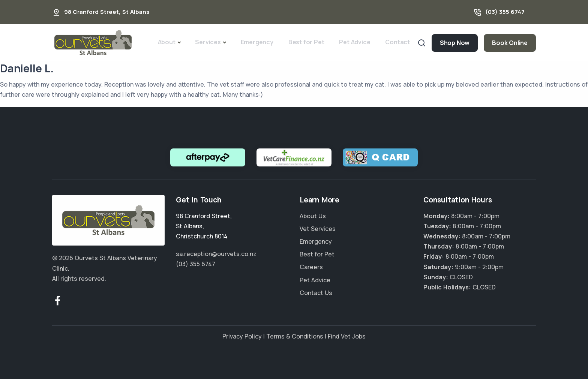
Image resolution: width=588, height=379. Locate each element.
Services (208, 42)
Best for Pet (306, 42)
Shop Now (455, 43)
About (167, 42)
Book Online (510, 43)
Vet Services (318, 229)
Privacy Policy (242, 336)
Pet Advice (355, 42)
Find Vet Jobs (347, 336)
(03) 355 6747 (505, 12)
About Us (313, 216)
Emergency (257, 42)
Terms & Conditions (295, 336)
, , (204, 226)
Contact (397, 42)
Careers (311, 267)
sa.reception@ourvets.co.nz (216, 254)
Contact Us (316, 293)
